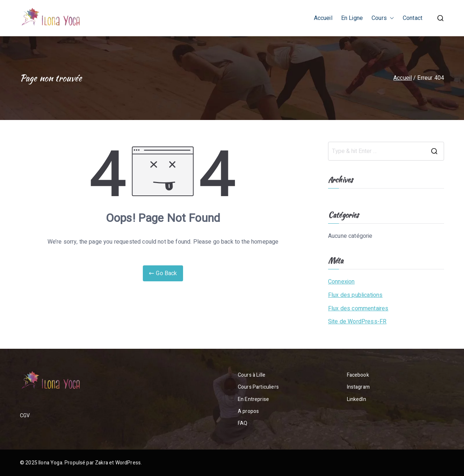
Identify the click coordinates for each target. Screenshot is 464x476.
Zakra (101, 463)
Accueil (323, 18)
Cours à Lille (252, 375)
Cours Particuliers (258, 387)
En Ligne (352, 18)
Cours (383, 18)
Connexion (341, 282)
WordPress (128, 463)
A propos (248, 411)
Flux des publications (355, 295)
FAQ (243, 423)
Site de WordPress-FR (357, 322)
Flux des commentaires (358, 309)
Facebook (358, 375)
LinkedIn (357, 399)
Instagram (358, 387)
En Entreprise (253, 399)
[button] (390, 18)
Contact (413, 18)
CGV (25, 416)
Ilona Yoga (50, 463)
